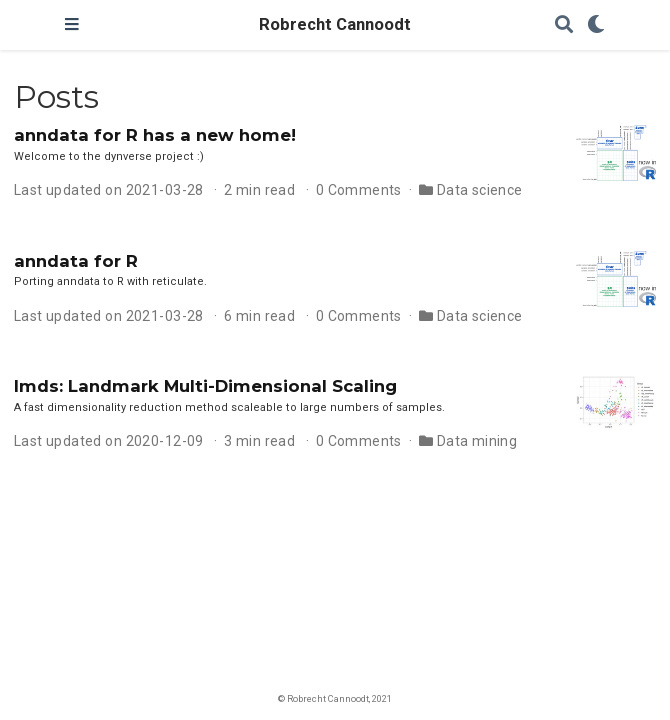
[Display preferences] (596, 25)
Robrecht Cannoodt (335, 24)
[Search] (564, 25)
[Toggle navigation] (72, 25)
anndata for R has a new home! (155, 135)
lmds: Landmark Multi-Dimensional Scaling (205, 386)
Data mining (477, 441)
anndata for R (76, 261)
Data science (480, 190)
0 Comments (359, 190)
